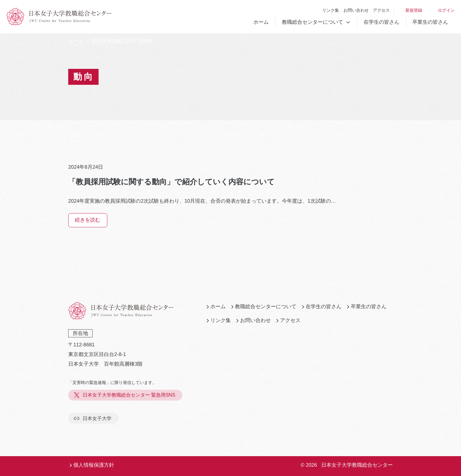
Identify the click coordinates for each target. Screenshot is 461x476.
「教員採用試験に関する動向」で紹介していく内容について (171, 182)
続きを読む (88, 220)
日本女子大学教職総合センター (357, 465)
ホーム (261, 22)
